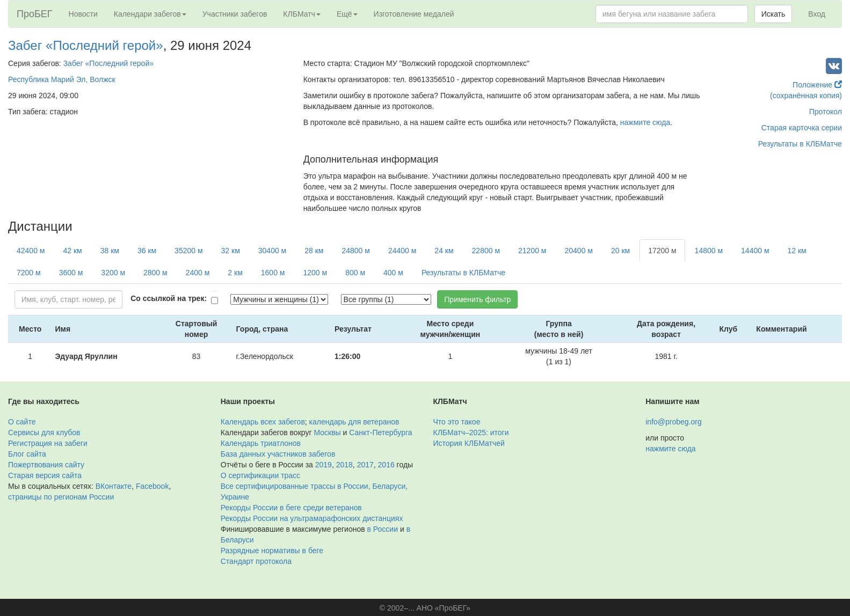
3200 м (113, 273)
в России (383, 529)
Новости (83, 14)
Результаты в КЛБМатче (800, 144)
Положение (817, 85)
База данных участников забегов (278, 454)
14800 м (709, 251)
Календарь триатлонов (261, 443)
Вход (817, 14)
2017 (365, 465)
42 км (72, 251)
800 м (355, 273)
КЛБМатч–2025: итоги (471, 432)
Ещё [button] (347, 14)
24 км (444, 251)
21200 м (532, 251)
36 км (147, 251)
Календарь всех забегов (263, 422)
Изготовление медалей (414, 14)
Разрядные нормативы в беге (272, 551)
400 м (393, 273)
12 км (797, 251)
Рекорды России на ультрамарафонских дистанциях (312, 518)
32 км (231, 251)
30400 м (272, 251)
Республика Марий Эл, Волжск (62, 79)
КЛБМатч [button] (302, 14)
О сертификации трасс (260, 475)
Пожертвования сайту (46, 465)
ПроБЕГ (35, 14)
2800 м (155, 273)
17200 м (662, 251)
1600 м (273, 273)
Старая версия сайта (45, 475)
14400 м (755, 251)
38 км (110, 251)
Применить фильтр (477, 299)
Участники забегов (235, 14)
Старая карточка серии (802, 128)
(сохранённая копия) (806, 96)
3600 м (71, 273)
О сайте (22, 422)
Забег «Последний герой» (86, 45)
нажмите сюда (645, 122)
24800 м (355, 251)
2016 (386, 465)
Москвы (327, 432)
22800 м (486, 251)
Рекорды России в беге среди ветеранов (291, 508)
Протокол (826, 112)
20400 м (578, 251)
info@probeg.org (674, 422)
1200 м (315, 273)
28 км (314, 251)
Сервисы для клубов (44, 432)
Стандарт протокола (256, 561)
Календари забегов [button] (150, 14)
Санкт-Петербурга (380, 432)
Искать (773, 14)
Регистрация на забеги (48, 443)
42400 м (31, 251)
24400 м (402, 251)
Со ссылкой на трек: (169, 298)
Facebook (152, 486)
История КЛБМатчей (469, 443)
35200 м (188, 251)
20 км (620, 251)
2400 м (198, 273)
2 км (235, 273)
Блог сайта (27, 454)
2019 (324, 465)
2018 (344, 465)
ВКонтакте (114, 486)
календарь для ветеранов (354, 422)
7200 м (29, 273)
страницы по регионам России (61, 497)
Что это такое (457, 422)
